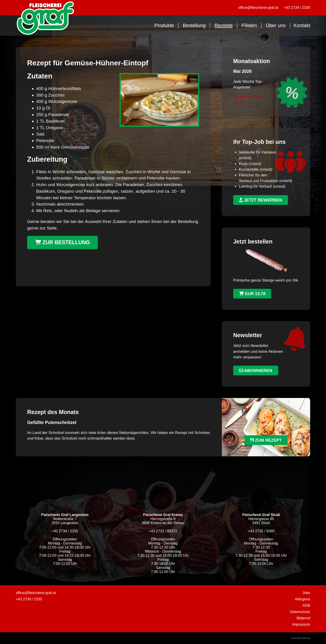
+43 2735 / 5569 (261, 531)
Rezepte (223, 25)
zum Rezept (266, 440)
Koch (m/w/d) (250, 164)
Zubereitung (47, 159)
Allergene (302, 599)
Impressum (301, 624)
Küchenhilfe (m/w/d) (256, 169)
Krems (259, 97)
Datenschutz (300, 612)
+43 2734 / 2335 (297, 8)
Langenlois (242, 97)
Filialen (249, 25)
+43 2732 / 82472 (163, 531)
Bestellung (194, 25)
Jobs (306, 593)
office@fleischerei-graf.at (258, 8)
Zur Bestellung (62, 242)
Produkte (164, 25)
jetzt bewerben (261, 200)
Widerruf (303, 618)
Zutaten (40, 76)
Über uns (276, 25)
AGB (306, 605)
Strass (239, 102)
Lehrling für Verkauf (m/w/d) (262, 186)
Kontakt (302, 25)
